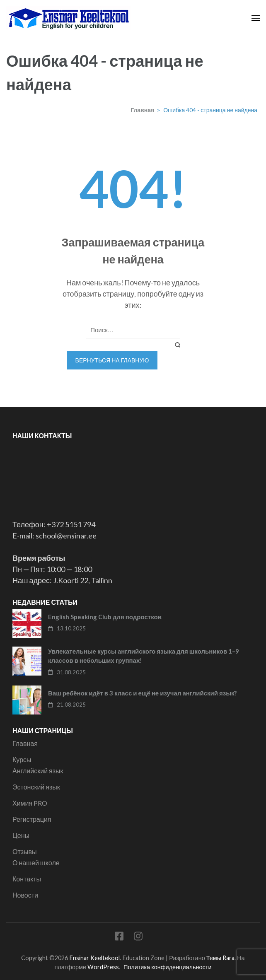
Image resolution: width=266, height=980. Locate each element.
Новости (25, 895)
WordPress (103, 967)
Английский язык (38, 771)
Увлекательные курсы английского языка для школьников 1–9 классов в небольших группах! (144, 656)
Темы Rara (220, 958)
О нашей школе (36, 863)
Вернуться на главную (112, 360)
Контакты (27, 879)
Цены (21, 835)
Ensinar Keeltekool (94, 958)
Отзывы (25, 851)
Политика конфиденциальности (167, 967)
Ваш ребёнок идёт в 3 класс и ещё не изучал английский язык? (142, 693)
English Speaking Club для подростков (105, 617)
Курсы (22, 759)
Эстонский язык (36, 787)
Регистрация (32, 819)
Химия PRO (30, 803)
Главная (25, 743)
